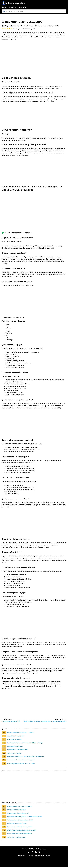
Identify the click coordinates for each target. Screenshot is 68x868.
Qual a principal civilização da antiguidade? (20, 827)
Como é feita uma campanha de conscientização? (22, 830)
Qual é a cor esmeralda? (14, 753)
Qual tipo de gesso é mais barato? (17, 823)
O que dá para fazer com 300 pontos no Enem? (21, 763)
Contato (30, 856)
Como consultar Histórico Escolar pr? (18, 813)
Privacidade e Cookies (43, 856)
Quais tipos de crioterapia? (15, 746)
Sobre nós (22, 856)
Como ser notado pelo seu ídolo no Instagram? (21, 760)
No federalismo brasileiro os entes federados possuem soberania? (45, 721)
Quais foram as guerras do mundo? (18, 750)
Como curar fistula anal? (14, 739)
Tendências (13, 7)
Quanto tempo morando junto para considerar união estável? (25, 817)
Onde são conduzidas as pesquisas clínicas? (20, 820)
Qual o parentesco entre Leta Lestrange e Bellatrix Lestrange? (25, 743)
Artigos (4, 7)
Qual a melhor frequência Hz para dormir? (19, 834)
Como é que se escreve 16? (15, 736)
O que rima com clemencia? (11, 721)
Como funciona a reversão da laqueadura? (20, 806)
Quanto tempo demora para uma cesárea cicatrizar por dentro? (26, 756)
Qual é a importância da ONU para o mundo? (20, 733)
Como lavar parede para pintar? (17, 810)
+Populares (23, 7)
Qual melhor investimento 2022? (17, 837)
